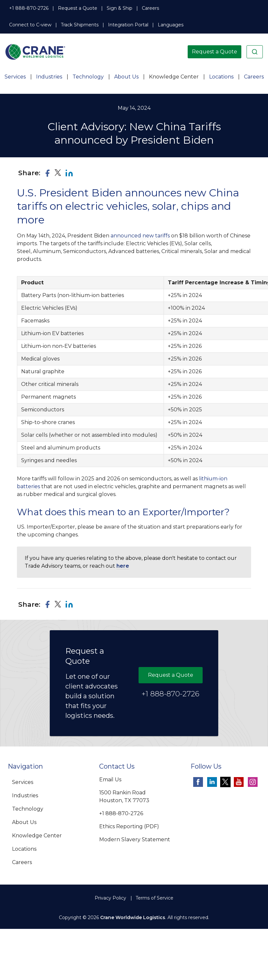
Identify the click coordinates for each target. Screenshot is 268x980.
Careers (150, 8)
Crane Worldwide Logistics (133, 917)
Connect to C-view (30, 25)
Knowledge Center (174, 77)
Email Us (110, 780)
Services (15, 77)
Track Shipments (80, 25)
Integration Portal (128, 25)
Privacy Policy (110, 898)
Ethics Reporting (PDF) (129, 826)
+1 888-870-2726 (29, 8)
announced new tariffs (140, 236)
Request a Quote (78, 8)
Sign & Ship (120, 8)
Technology (88, 77)
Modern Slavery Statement (135, 839)
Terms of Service (154, 898)
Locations (221, 77)
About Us (126, 77)
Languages (171, 25)
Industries (49, 77)
